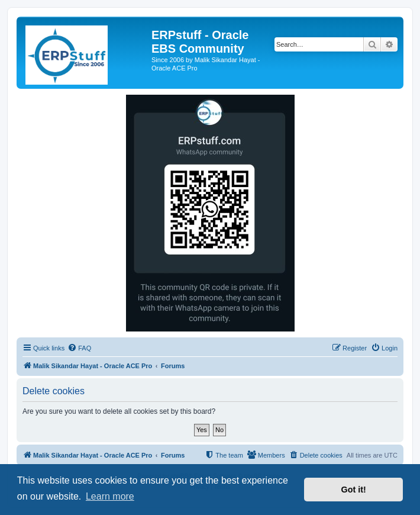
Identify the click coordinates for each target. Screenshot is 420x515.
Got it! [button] (354, 490)
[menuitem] (79, 348)
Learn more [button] (110, 496)
